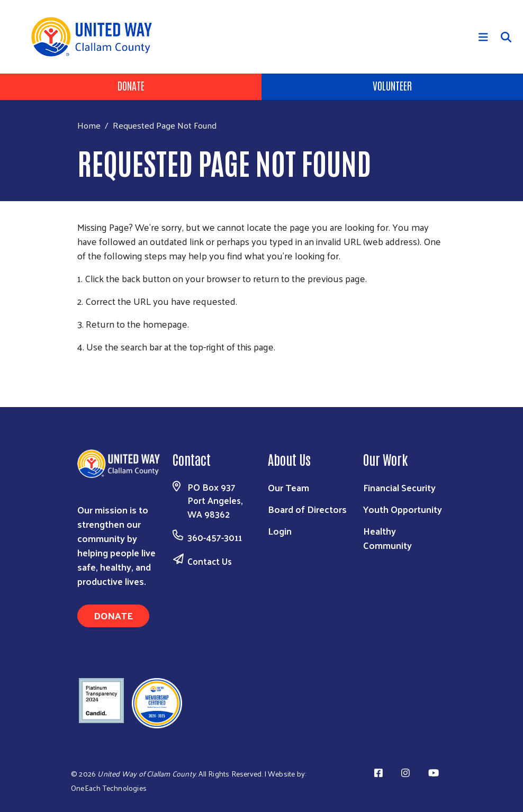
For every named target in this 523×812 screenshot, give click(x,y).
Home (89, 125)
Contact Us (210, 561)
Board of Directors (307, 509)
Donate (131, 85)
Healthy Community (387, 538)
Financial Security (399, 487)
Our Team (288, 487)
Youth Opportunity (403, 509)
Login (280, 531)
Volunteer (392, 85)
